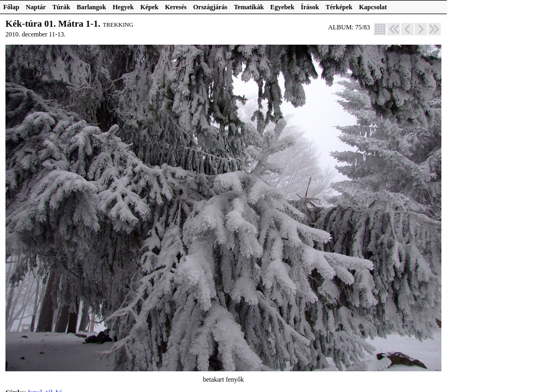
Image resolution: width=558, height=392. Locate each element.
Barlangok (92, 7)
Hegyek (123, 7)
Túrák (61, 7)
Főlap (11, 7)
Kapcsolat (373, 7)
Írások (310, 7)
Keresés (176, 7)
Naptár (36, 7)
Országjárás (211, 7)
